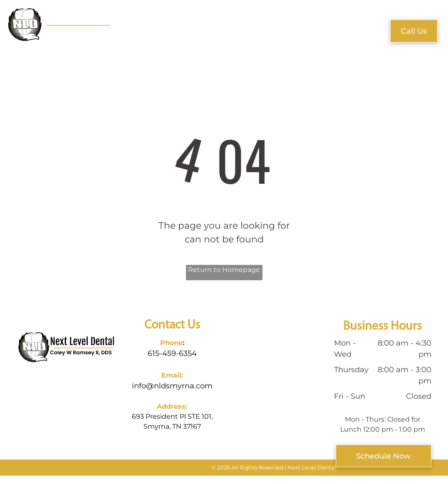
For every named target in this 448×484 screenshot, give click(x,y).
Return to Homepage (224, 270)
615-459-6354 (172, 353)
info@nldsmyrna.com (172, 386)
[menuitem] (142, 28)
